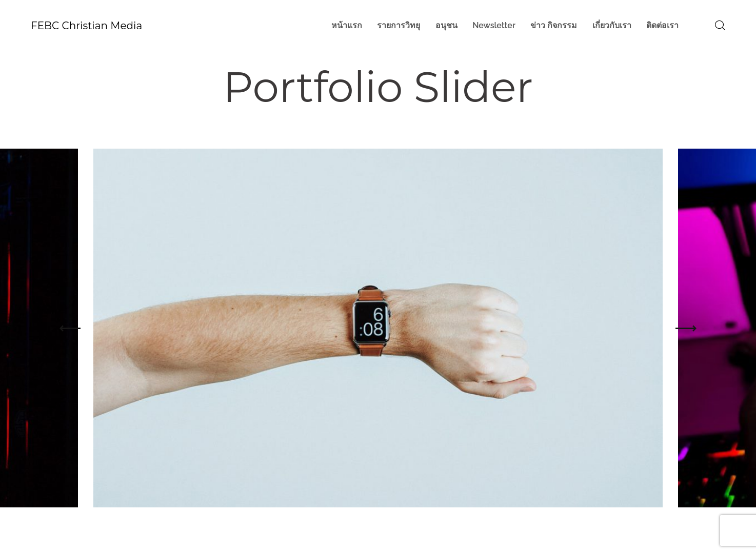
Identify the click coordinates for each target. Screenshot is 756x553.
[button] (70, 328)
